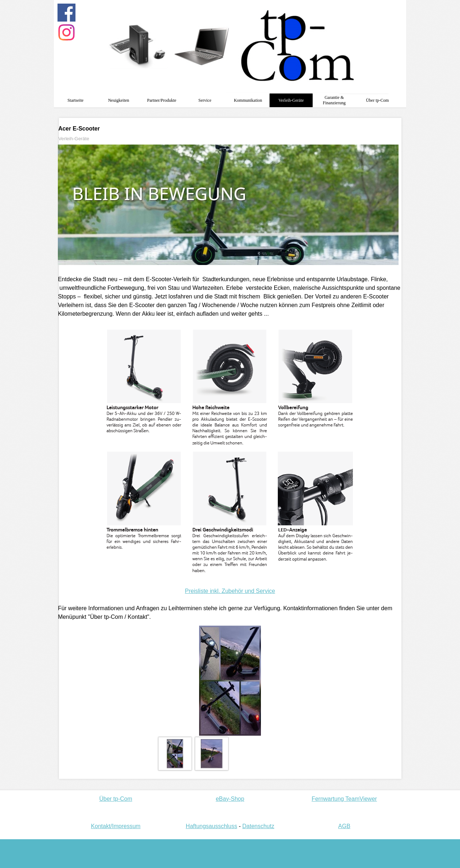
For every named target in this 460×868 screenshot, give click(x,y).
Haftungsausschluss (211, 826)
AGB (344, 826)
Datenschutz (258, 826)
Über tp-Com (116, 799)
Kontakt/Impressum (116, 826)
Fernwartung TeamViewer (344, 799)
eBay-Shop (230, 799)
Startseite (76, 100)
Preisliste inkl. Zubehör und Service (230, 591)
